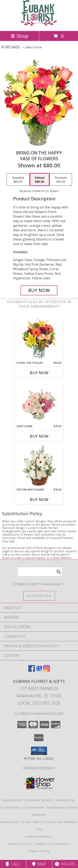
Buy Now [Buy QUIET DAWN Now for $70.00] (39, 436)
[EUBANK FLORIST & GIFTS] (39, 25)
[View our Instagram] (47, 670)
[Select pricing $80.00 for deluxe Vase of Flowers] (40, 180)
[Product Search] (40, 572)
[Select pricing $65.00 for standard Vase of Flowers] (18, 180)
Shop (20, 36)
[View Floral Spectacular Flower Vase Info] (39, 339)
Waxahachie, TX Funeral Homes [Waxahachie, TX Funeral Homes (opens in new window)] (27, 800)
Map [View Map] (39, 864)
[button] (39, 751)
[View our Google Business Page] (39, 670)
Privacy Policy (20, 844)
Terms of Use (39, 851)
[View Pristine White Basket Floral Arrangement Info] (39, 466)
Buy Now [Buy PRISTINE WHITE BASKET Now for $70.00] (39, 499)
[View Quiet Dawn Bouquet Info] (39, 403)
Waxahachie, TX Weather (20, 822)
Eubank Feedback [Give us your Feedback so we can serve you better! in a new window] (39, 768)
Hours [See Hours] (65, 864)
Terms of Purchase (51, 844)
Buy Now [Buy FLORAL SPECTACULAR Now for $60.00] (39, 373)
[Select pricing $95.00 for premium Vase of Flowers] (61, 180)
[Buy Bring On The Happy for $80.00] (39, 290)
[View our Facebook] (32, 670)
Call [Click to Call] (13, 864)
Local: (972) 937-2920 (39, 703)
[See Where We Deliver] (39, 596)
